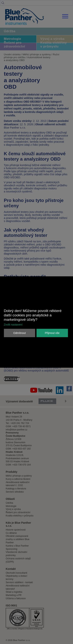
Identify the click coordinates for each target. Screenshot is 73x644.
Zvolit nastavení (13, 325)
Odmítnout (20, 333)
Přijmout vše (52, 333)
